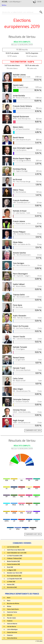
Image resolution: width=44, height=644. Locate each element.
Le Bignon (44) (11, 570)
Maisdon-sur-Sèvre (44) (15, 573)
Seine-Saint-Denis (13, 609)
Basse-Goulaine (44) (13, 561)
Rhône (9, 606)
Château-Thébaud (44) (14, 558)
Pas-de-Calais (11, 618)
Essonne (10, 635)
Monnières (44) (12, 587)
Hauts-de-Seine (12, 612)
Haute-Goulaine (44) (13, 564)
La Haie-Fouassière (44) (15, 556)
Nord (9, 598)
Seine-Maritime (12, 638)
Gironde (10, 615)
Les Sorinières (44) (13, 547)
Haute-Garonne (12, 632)
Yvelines (10, 621)
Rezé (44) (10, 567)
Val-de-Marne (11, 627)
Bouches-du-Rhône (13, 604)
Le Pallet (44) (11, 582)
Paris (9, 601)
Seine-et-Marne (12, 624)
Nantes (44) (11, 585)
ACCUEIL (5, 2)
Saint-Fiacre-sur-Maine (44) (16, 550)
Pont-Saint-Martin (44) (14, 576)
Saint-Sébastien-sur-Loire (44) (17, 553)
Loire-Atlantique (15, 2)
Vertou (4, 5)
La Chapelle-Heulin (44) (14, 579)
